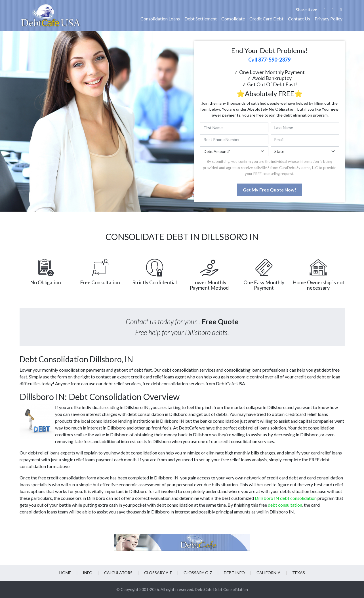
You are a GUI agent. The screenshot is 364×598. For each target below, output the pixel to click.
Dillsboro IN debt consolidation (286, 498)
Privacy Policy (329, 19)
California (269, 573)
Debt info (234, 573)
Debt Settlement (201, 19)
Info (88, 573)
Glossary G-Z (198, 573)
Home (65, 573)
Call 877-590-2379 (269, 60)
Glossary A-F (158, 573)
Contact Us (299, 19)
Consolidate (233, 19)
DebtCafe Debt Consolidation (221, 589)
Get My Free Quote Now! (270, 190)
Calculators (118, 573)
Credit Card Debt (266, 19)
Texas (299, 573)
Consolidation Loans (160, 19)
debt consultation (285, 505)
